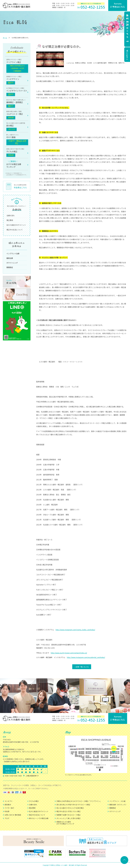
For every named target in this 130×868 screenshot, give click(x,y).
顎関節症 (10, 267)
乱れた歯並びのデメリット (16, 225)
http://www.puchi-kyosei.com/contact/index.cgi (69, 653)
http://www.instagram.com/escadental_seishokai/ (86, 657)
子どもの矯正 (34, 801)
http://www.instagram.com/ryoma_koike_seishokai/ (75, 630)
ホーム (5, 38)
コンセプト (9, 801)
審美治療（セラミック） (118, 805)
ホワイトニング (12, 263)
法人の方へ (127, 55)
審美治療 (10, 258)
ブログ (7, 818)
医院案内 (8, 805)
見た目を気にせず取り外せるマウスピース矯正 (73, 805)
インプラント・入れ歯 (117, 801)
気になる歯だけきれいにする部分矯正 (70, 808)
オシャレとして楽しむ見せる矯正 (69, 818)
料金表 (7, 811)
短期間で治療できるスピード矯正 (69, 815)
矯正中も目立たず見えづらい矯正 (69, 811)
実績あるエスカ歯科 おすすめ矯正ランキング (65, 823)
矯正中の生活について (15, 230)
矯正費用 (10, 220)
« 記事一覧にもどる (82, 667)
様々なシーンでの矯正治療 (39, 818)
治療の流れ (11, 215)
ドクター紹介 (9, 808)
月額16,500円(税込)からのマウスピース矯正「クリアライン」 (79, 801)
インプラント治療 (13, 253)
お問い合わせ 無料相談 (13, 815)
